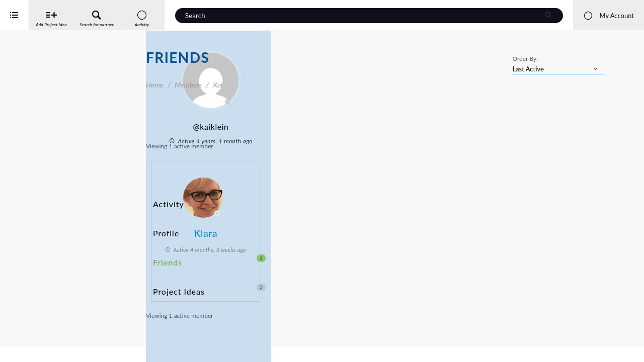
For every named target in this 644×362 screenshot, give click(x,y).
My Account (609, 16)
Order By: (525, 59)
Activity (167, 200)
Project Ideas (209, 256)
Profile (165, 219)
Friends (209, 238)
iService (30, 348)
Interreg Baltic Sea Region (42, 339)
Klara (333, 227)
